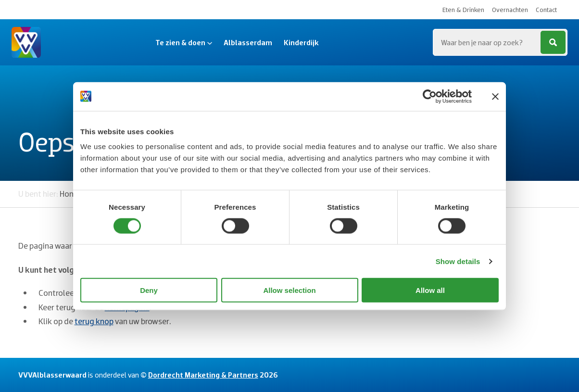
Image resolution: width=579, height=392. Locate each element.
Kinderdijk (301, 42)
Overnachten (510, 10)
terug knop (94, 321)
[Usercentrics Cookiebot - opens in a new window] (430, 96)
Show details (458, 261)
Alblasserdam (248, 42)
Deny (149, 290)
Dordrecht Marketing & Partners (203, 375)
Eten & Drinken (463, 10)
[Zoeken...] (500, 42)
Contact (546, 10)
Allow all (430, 290)
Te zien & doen (184, 42)
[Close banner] (495, 96)
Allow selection (289, 290)
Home (70, 194)
